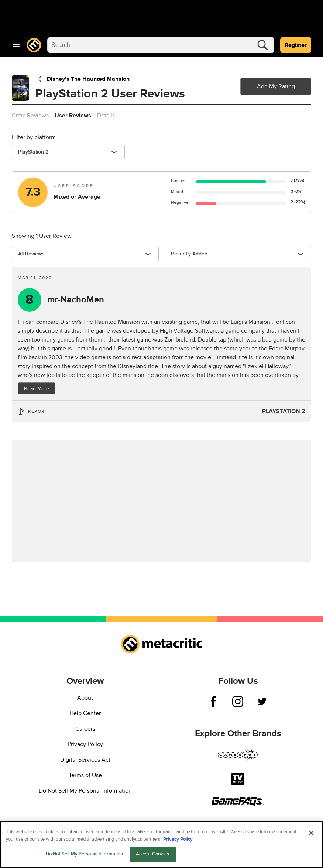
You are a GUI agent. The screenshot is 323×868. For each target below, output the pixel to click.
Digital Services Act (85, 760)
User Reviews (73, 116)
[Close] (311, 834)
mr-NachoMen (76, 300)
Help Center (85, 713)
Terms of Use (85, 775)
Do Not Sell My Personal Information (85, 791)
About (85, 698)
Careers (85, 729)
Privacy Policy (85, 744)
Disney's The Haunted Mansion (82, 79)
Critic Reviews (30, 116)
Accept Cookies (153, 855)
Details (106, 116)
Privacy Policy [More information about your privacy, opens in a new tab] (178, 840)
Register (296, 45)
